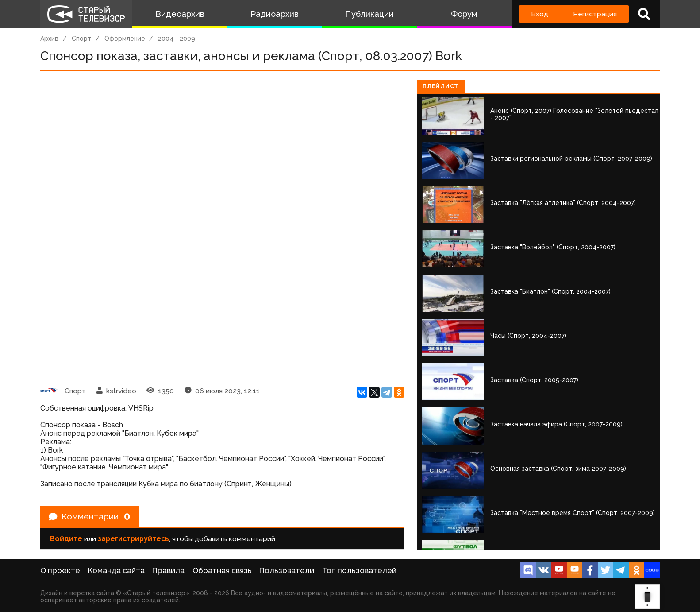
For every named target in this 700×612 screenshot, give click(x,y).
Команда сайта (116, 570)
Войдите (66, 540)
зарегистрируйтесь (133, 540)
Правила (168, 570)
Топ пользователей (359, 570)
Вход (540, 14)
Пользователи (287, 570)
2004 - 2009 (177, 39)
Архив (49, 39)
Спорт (81, 39)
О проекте (60, 570)
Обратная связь (222, 570)
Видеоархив (180, 14)
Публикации (369, 14)
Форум (464, 14)
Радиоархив (275, 14)
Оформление (125, 39)
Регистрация (595, 14)
